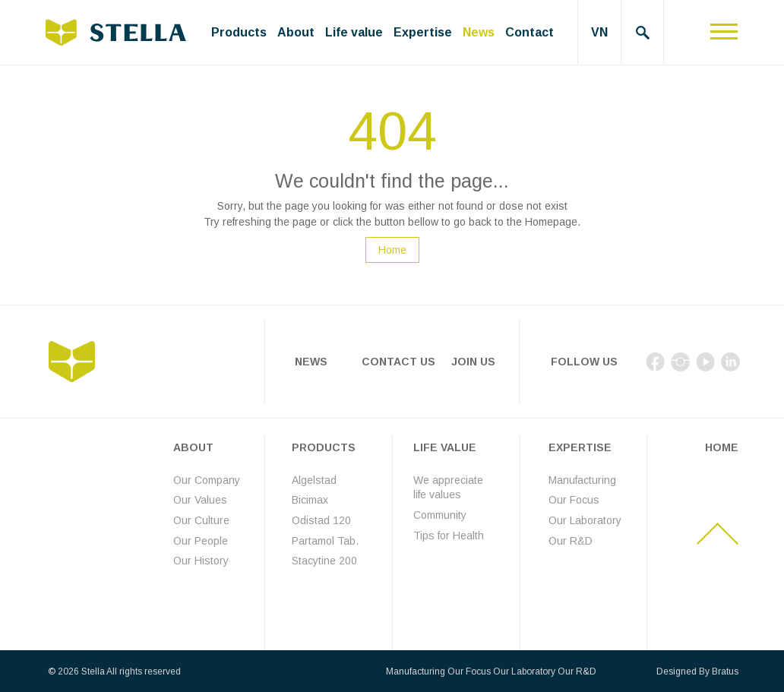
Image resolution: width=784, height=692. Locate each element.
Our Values (200, 500)
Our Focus (574, 500)
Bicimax (310, 500)
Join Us (473, 362)
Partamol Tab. (325, 541)
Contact (530, 32)
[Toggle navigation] (724, 32)
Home (392, 250)
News (479, 32)
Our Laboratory (585, 520)
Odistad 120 (321, 520)
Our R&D (571, 541)
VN (599, 32)
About (296, 32)
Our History (201, 561)
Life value (354, 32)
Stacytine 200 (324, 561)
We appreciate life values (448, 488)
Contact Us (398, 362)
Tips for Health (449, 536)
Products (239, 32)
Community (440, 515)
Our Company (207, 480)
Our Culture (201, 520)
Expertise (423, 32)
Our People (201, 541)
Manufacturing (582, 480)
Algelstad (314, 480)
